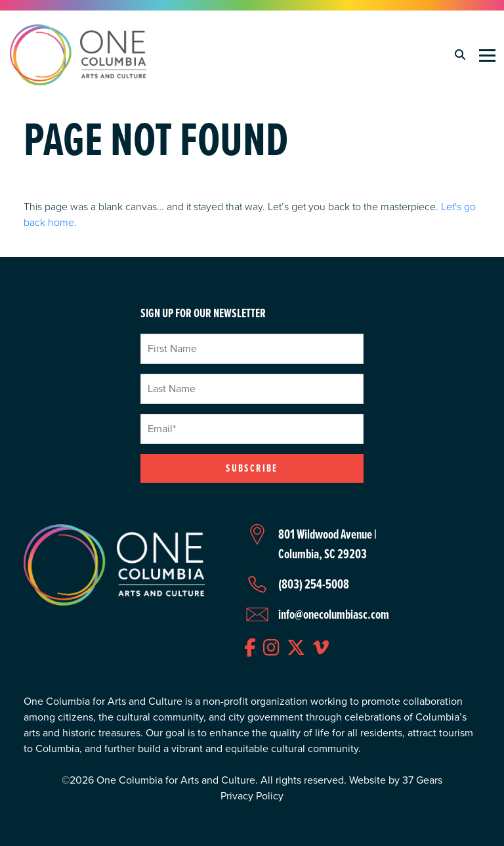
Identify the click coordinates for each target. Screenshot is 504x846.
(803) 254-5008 (314, 584)
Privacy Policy (252, 796)
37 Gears (422, 780)
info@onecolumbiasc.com (334, 614)
